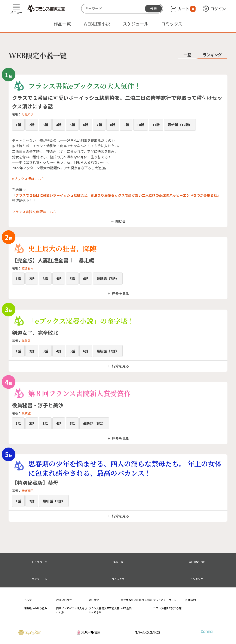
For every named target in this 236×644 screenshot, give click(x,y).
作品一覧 (62, 24)
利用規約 (191, 600)
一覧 (187, 55)
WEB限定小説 (97, 24)
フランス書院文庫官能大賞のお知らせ (104, 610)
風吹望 (26, 413)
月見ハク (28, 114)
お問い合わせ (64, 600)
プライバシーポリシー (166, 600)
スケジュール (136, 24)
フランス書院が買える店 (167, 608)
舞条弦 (26, 341)
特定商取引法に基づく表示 (136, 600)
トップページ (39, 562)
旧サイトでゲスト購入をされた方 (72, 610)
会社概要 (94, 600)
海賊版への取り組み (36, 608)
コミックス (172, 24)
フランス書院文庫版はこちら (34, 212)
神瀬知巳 (28, 491)
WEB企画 (126, 608)
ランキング (212, 55)
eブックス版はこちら (28, 179)
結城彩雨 (28, 268)
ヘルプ (28, 600)
